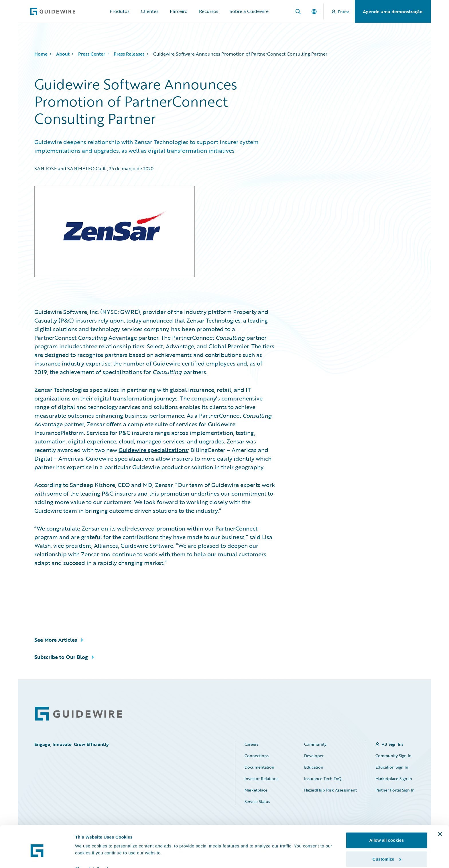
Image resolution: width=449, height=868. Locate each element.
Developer (314, 756)
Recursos (209, 11)
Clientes (150, 11)
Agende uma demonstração (393, 11)
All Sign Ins (392, 744)
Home (41, 54)
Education (314, 767)
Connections (257, 756)
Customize (387, 834)
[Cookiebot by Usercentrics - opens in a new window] (37, 857)
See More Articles (56, 640)
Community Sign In (393, 756)
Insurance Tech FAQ (323, 778)
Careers (251, 744)
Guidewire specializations (153, 450)
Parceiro (179, 11)
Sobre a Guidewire (249, 11)
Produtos (120, 11)
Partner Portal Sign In (395, 790)
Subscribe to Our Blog (61, 657)
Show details (88, 844)
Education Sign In (392, 767)
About (63, 54)
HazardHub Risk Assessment (330, 790)
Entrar (340, 12)
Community (315, 744)
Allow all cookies (387, 815)
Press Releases (129, 54)
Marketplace (256, 790)
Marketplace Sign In (394, 778)
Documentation (259, 767)
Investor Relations (261, 778)
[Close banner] (440, 809)
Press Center (92, 54)
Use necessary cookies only (387, 853)
